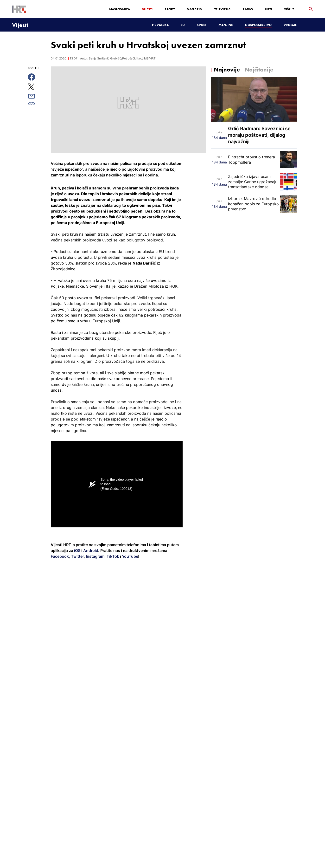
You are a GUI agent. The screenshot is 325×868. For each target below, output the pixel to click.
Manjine (226, 25)
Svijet (202, 25)
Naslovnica (120, 9)
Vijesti (147, 9)
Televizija (222, 9)
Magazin (194, 9)
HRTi (268, 9)
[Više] (290, 9)
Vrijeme (290, 25)
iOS (78, 551)
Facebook (60, 556)
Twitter (77, 556)
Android (91, 551)
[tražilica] (311, 9)
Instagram (95, 556)
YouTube (130, 556)
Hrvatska (160, 25)
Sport (170, 9)
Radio (248, 9)
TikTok (112, 556)
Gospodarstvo (258, 25)
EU (183, 25)
